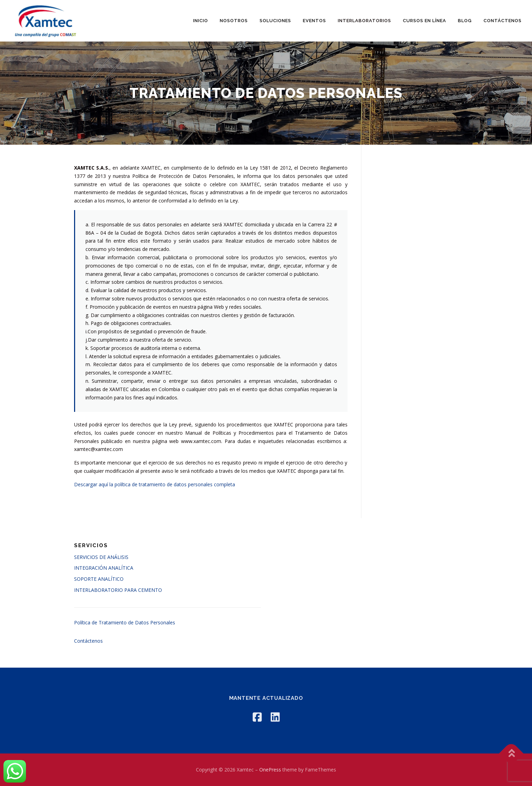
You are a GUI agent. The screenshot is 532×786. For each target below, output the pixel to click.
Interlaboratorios (364, 21)
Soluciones (275, 21)
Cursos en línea (425, 21)
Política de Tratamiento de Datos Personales (125, 622)
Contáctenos (503, 21)
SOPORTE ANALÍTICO (99, 579)
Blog (465, 21)
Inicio (201, 21)
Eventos (314, 21)
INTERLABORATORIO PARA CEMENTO (118, 590)
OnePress (270, 770)
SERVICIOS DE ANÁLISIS (101, 557)
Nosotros (234, 21)
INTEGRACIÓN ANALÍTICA (104, 568)
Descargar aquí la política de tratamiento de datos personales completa (155, 484)
